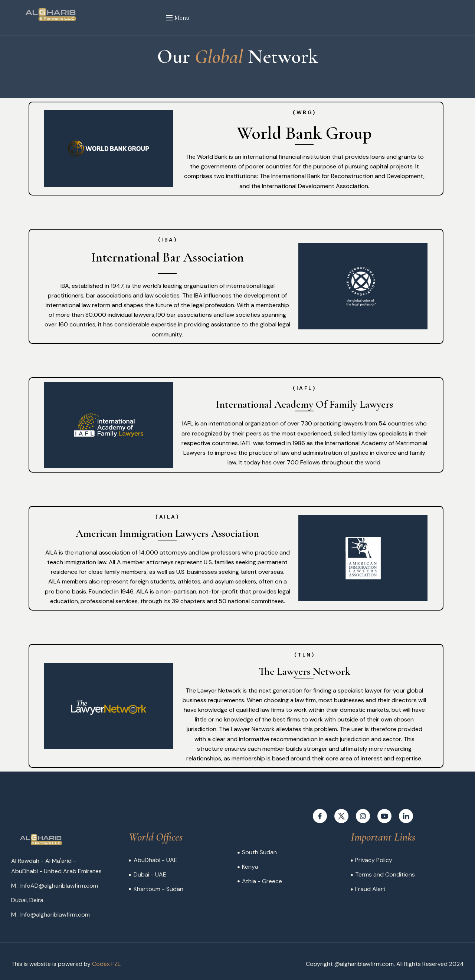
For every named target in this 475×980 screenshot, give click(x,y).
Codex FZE (107, 964)
